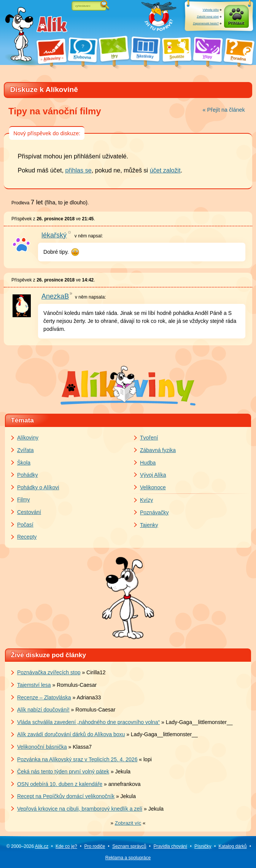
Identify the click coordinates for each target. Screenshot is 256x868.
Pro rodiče (95, 846)
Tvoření (149, 438)
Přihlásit (236, 23)
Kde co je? (66, 846)
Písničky (203, 846)
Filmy (23, 500)
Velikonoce (153, 487)
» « (128, 823)
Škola (24, 463)
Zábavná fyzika (158, 450)
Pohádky (27, 475)
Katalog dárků (232, 846)
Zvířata (25, 450)
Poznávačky (154, 512)
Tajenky (149, 525)
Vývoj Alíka (153, 475)
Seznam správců (129, 846)
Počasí (25, 525)
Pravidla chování (170, 846)
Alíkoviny (28, 438)
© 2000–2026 (27, 846)
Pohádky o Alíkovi (38, 487)
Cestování (29, 512)
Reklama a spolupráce (128, 858)
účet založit (165, 170)
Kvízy (146, 500)
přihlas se (78, 170)
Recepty (27, 537)
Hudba (148, 463)
